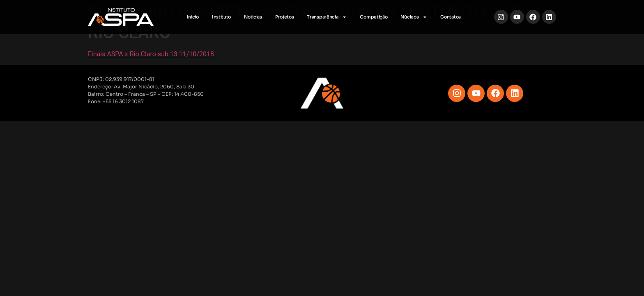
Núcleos (414, 17)
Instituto (221, 17)
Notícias (253, 17)
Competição (374, 17)
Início (193, 17)
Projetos (285, 17)
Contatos (451, 17)
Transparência (327, 17)
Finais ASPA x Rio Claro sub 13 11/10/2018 (151, 54)
